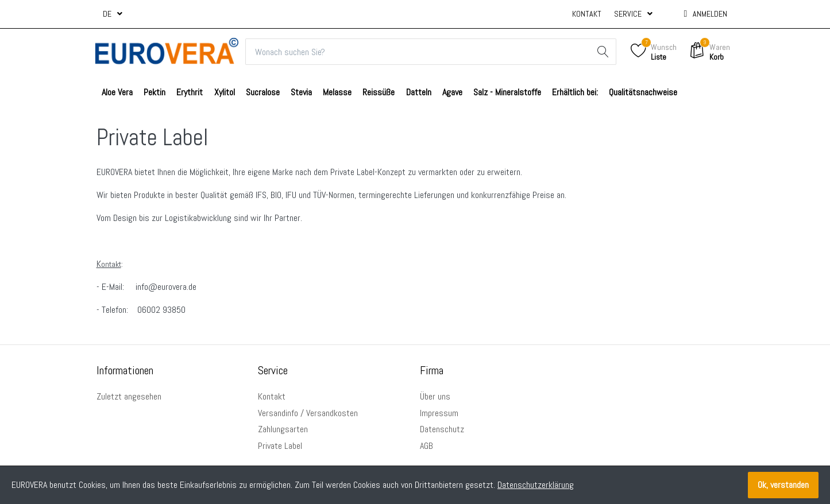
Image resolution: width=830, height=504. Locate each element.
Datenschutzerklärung (536, 485)
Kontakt (587, 14)
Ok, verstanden (783, 485)
